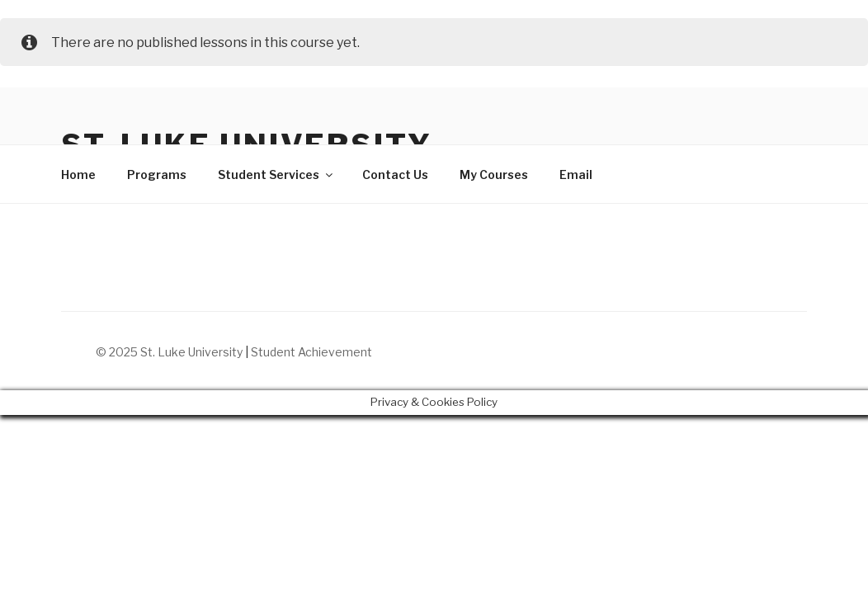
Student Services (276, 174)
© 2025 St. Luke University (170, 352)
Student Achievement (311, 352)
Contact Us (395, 174)
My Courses (494, 174)
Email (576, 174)
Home (78, 174)
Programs (157, 174)
